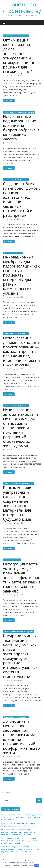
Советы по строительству (22, 8)
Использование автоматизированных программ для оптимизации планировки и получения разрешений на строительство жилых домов (21, 428)
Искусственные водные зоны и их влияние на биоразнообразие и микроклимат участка (21, 128)
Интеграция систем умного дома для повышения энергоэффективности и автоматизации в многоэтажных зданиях (22, 577)
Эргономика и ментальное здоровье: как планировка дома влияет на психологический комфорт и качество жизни (21, 737)
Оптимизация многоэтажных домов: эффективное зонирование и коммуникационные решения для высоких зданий (22, 56)
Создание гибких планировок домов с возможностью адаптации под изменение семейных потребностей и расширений (22, 199)
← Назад (6, 792)
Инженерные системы (12, 560)
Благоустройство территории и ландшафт (19, 112)
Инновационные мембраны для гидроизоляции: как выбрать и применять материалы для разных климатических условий (21, 275)
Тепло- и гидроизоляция (13, 253)
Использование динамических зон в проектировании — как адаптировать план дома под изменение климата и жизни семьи (22, 351)
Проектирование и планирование (16, 36)
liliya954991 (20, 75)
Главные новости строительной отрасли (18, 632)
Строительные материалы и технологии (18, 483)
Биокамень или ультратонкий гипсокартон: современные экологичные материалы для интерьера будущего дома (17, 503)
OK (36, 865)
